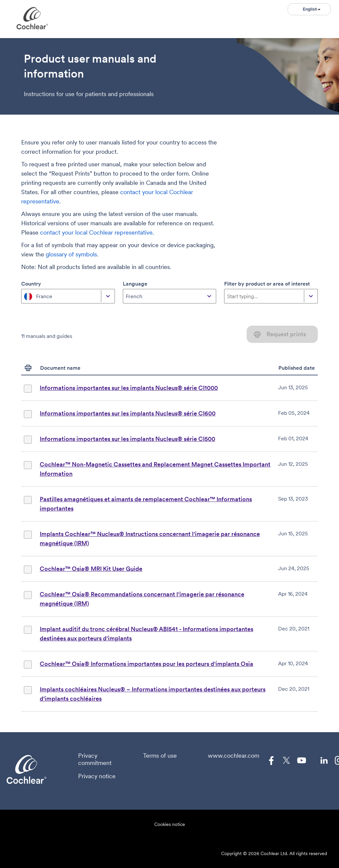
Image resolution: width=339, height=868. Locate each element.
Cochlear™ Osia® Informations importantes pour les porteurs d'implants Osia (146, 664)
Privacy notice (97, 776)
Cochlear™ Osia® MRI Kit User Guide (91, 569)
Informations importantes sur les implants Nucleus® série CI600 (128, 413)
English (312, 9)
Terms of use (160, 756)
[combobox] (25, 296)
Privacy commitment (95, 759)
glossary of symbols (71, 254)
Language (135, 284)
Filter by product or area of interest (267, 284)
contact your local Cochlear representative (96, 232)
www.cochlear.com (234, 756)
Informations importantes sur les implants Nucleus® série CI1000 (129, 388)
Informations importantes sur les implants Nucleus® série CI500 (127, 439)
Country (31, 284)
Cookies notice (170, 824)
